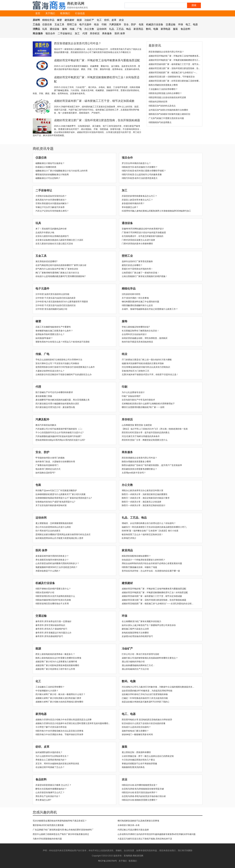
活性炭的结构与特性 (131, 294)
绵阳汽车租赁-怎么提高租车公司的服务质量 (142, 175)
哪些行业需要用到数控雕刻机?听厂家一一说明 (143, 407)
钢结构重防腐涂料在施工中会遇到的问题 (140, 302)
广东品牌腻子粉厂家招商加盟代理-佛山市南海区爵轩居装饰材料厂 (63, 830)
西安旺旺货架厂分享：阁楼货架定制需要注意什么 (145, 440)
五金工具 (59, 24)
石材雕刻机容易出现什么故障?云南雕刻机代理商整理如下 (148, 404)
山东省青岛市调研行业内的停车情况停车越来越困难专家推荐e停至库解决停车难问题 (157, 834)
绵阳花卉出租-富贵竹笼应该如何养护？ (140, 793)
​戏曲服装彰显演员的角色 (133, 767)
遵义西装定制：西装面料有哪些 (136, 752)
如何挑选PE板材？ (44, 338)
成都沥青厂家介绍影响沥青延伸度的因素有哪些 (57, 665)
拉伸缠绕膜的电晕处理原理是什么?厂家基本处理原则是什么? (64, 498)
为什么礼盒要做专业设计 (133, 392)
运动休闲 (102, 29)
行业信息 (80, 13)
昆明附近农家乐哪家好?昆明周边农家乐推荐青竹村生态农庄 (63, 535)
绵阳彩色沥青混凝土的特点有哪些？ (165, 93)
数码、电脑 (152, 29)
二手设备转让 (65, 33)
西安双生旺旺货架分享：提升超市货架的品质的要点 (146, 433)
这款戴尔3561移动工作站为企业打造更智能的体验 (145, 694)
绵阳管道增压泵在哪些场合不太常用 (52, 604)
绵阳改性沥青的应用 (158, 102)
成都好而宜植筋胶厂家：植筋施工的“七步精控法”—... (173, 73)
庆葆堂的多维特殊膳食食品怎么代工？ (139, 196)
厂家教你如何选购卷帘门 (47, 465)
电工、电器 (192, 24)
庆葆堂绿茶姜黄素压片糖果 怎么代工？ (53, 785)
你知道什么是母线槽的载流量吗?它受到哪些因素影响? (61, 276)
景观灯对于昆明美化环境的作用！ (137, 269)
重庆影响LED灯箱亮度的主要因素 (48, 825)
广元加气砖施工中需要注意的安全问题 (166, 118)
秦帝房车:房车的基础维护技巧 (49, 636)
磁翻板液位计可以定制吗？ (48, 178)
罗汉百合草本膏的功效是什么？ (136, 163)
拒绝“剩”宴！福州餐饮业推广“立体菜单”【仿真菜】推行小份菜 (150, 531)
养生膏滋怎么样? (43, 800)
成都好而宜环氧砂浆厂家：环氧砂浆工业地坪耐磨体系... (174, 56)
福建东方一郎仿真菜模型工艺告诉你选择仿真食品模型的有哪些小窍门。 (155, 527)
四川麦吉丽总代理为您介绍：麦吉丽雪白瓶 (55, 407)
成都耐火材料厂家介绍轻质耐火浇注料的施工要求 (58, 698)
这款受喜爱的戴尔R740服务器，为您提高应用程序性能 (147, 691)
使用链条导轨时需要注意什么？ (50, 334)
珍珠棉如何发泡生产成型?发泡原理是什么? (55, 502)
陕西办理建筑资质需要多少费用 (163, 85)
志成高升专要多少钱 (45, 233)
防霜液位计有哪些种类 (46, 167)
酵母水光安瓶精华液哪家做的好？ (51, 789)
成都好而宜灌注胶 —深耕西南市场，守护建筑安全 (172, 77)
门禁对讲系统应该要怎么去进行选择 (138, 240)
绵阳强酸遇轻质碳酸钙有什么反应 (137, 305)
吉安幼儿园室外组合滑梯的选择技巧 (52, 236)
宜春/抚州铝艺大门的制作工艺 (136, 371)
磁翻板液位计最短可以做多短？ (50, 163)
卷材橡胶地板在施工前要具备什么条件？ (54, 331)
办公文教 (89, 29)
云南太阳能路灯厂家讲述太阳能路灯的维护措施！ (145, 276)
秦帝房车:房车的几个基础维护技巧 (51, 629)
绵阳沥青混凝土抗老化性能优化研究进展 (167, 97)
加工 (77, 33)
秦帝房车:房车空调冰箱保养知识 (50, 625)
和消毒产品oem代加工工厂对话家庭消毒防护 (56, 491)
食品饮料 (185, 29)
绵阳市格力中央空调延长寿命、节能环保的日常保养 (59, 735)
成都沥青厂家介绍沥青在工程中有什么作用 (55, 669)
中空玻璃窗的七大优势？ (47, 691)
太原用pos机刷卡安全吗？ (134, 473)
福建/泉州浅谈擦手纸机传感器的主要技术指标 (143, 363)
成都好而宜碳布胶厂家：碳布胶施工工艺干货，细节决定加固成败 (94, 101)
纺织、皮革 (110, 20)
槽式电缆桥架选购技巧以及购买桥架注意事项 (138, 821)
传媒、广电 (76, 29)
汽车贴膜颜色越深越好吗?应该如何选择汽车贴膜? (58, 436)
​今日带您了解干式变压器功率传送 (51, 727)
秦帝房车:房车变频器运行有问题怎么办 (53, 633)
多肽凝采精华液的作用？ (133, 203)
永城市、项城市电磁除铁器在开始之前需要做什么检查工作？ (150, 309)
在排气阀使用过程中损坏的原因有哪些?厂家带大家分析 (61, 265)
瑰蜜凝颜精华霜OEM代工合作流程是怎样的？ (57, 567)
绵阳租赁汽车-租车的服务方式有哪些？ (140, 167)
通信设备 (55, 29)
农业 (121, 20)
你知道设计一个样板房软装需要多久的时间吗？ (144, 560)
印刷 (104, 24)
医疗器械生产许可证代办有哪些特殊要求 (54, 392)
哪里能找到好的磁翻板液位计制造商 (52, 175)
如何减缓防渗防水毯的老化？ (49, 752)
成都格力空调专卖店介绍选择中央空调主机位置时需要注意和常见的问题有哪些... (73, 723)
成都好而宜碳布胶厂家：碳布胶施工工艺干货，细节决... (174, 64)
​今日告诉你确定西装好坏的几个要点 (138, 760)
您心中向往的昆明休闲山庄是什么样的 (53, 527)
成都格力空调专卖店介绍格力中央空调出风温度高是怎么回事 (64, 720)
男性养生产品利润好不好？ (48, 796)
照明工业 (72, 24)
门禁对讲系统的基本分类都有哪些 (137, 244)
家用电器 (166, 29)
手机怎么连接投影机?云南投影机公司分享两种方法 (59, 360)
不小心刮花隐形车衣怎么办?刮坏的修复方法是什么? (59, 433)
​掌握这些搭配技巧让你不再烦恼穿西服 (139, 764)
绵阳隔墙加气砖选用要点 (160, 122)
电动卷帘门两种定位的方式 (48, 469)
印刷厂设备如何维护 (131, 396)
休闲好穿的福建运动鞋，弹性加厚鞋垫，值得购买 (145, 338)
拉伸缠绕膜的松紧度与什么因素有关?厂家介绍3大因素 (61, 494)
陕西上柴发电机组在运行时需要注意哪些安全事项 (58, 658)
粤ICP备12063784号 (107, 861)
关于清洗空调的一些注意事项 (135, 298)
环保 (181, 24)
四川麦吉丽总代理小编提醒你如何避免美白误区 (57, 404)
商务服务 (107, 33)
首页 (38, 13)
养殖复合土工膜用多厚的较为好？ (51, 760)
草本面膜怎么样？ (130, 207)
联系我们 (65, 13)
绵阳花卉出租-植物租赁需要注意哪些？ (140, 800)
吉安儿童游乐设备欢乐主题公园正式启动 (54, 244)
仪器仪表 (47, 24)
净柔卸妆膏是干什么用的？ (48, 571)
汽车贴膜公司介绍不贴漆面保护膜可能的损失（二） (59, 429)
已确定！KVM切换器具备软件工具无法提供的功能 (145, 698)
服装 (175, 29)
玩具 (45, 29)
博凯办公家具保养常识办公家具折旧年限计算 (143, 491)
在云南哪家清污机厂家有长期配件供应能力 (141, 621)
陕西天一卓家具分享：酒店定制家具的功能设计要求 (146, 498)
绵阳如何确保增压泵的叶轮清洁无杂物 (53, 600)
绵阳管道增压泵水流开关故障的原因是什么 (55, 596)
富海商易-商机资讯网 (134, 856)
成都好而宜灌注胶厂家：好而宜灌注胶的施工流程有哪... (174, 81)
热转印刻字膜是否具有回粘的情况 (137, 342)
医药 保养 (120, 33)
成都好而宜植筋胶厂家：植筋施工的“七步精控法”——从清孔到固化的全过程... (158, 604)
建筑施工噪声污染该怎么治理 (135, 629)
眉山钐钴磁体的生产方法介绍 (135, 669)
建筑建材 (69, 20)
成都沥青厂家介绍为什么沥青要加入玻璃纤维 (56, 662)
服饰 (65, 29)
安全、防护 (130, 24)
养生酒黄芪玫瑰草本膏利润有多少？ (52, 560)
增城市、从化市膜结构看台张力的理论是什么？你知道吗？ (149, 523)
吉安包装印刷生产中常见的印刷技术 (138, 400)
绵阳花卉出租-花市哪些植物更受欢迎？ (140, 785)
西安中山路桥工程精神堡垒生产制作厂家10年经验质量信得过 (61, 834)
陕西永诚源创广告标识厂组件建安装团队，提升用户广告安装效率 (152, 465)
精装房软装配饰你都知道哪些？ (136, 556)
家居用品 (138, 29)
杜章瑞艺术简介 (129, 538)
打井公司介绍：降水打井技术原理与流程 (140, 654)
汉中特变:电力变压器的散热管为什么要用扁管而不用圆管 (62, 302)
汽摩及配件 (115, 24)
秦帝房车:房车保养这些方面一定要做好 (53, 621)
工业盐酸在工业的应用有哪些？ (163, 89)
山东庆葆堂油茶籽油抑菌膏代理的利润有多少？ (57, 563)
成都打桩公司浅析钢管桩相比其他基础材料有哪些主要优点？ (150, 658)
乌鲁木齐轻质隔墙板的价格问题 (47, 839)
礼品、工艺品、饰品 (120, 29)
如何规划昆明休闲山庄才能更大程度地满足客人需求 (59, 538)
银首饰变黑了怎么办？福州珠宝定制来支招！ (143, 535)
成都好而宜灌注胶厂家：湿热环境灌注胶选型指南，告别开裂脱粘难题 (97, 120)
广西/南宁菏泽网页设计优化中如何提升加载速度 (144, 233)
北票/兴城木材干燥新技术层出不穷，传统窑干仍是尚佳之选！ (150, 375)
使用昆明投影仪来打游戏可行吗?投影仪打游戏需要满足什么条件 (65, 367)
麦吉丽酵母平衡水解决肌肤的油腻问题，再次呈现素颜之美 (63, 400)
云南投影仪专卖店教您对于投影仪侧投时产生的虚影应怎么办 (64, 375)
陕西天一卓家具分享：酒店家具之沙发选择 (141, 502)
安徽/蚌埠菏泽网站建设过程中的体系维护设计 (143, 229)
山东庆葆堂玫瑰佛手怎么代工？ (50, 793)
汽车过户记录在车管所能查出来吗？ (52, 211)
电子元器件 (85, 24)
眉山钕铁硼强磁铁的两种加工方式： (138, 665)
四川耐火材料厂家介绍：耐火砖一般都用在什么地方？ (60, 694)
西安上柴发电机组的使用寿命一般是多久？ (55, 654)
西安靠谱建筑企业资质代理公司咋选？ (78, 43)
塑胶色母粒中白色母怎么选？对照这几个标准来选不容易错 (63, 342)
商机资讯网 (76, 3)
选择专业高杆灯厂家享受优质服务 (137, 261)
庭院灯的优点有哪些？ (132, 265)
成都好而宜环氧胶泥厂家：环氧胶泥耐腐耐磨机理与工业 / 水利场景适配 (155, 593)
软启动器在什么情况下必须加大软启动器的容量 (144, 723)
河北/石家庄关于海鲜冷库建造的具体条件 (141, 436)
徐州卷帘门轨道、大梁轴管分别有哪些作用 (55, 462)
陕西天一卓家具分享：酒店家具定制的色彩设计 (144, 505)
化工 (99, 20)
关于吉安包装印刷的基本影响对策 (51, 505)
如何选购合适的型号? (45, 473)
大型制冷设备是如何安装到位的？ (51, 196)
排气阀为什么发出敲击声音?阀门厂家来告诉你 (57, 269)
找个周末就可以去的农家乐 (48, 531)
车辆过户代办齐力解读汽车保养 (50, 207)
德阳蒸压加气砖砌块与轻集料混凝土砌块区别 (169, 114)
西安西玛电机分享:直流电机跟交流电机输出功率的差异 (147, 720)
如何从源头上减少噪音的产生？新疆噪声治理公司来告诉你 (149, 625)
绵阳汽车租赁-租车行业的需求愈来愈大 (140, 178)
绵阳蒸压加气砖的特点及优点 (162, 106)
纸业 (96, 24)
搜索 (194, 5)
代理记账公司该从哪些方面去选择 (133, 830)
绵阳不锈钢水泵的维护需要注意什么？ (53, 589)
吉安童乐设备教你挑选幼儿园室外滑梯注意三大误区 (59, 240)
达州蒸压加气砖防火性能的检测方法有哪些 (168, 110)
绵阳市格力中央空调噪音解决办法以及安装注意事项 (59, 731)
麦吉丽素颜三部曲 (44, 396)
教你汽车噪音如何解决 (46, 425)
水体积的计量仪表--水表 (129, 825)
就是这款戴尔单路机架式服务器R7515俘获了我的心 (146, 702)
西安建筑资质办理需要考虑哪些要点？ (139, 469)
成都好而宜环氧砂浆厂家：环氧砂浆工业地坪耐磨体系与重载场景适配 (97, 60)
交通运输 (171, 24)
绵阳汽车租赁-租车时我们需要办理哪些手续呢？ (144, 171)
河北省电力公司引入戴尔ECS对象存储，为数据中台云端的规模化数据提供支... (158, 687)
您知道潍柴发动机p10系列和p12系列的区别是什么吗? (60, 440)
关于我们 (50, 13)
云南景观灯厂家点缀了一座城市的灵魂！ (140, 273)
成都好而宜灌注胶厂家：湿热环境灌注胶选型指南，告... (174, 68)
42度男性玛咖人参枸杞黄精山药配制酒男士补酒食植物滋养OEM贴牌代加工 (156, 211)
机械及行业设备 (155, 24)
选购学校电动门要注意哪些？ (135, 731)
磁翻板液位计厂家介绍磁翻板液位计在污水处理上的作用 (61, 171)
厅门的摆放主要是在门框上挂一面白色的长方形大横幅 (147, 360)
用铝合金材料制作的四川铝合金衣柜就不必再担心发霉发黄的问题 (152, 563)
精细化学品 (48, 20)
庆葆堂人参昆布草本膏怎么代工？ (137, 200)
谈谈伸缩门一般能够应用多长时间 (137, 735)
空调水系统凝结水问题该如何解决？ (52, 203)
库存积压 (95, 33)
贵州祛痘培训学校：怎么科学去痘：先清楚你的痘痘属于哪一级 (151, 571)
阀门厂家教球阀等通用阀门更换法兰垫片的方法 (57, 273)
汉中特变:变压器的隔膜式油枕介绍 (51, 309)
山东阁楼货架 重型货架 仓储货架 (137, 425)
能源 (79, 20)
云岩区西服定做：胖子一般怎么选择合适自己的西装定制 (148, 756)
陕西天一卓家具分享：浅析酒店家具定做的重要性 (145, 494)
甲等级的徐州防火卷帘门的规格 (50, 458)
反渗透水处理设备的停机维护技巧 (137, 636)
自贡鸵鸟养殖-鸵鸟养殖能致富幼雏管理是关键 (143, 789)
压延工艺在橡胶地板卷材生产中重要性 (53, 327)
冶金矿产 (89, 20)
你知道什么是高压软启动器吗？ (136, 727)
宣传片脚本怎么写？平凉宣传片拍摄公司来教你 (57, 363)
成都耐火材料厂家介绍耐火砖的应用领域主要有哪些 (59, 702)
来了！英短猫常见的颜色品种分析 (51, 229)
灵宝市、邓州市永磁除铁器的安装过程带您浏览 (57, 764)
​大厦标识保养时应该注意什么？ (50, 371)
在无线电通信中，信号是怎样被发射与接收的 (143, 236)
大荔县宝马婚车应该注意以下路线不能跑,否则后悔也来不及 (145, 839)
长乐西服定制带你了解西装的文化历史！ (140, 331)
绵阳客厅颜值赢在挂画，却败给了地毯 (139, 567)
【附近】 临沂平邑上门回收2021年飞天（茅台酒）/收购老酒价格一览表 (155, 429)
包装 (141, 24)
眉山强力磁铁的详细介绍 (133, 662)
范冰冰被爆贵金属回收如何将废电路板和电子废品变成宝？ (60, 821)
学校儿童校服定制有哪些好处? (136, 327)
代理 (85, 33)
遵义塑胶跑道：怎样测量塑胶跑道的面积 (54, 523)
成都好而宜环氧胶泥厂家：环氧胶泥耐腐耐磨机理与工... (174, 60)
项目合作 (50, 33)
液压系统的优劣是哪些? (46, 261)
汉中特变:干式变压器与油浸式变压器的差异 (56, 298)
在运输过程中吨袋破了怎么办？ (50, 767)
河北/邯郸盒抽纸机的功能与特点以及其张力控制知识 (146, 367)
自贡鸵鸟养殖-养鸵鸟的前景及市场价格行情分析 (144, 796)
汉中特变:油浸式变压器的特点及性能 (52, 294)
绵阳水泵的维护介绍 (45, 593)
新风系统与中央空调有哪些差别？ (51, 200)
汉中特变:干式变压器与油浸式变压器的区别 (56, 305)
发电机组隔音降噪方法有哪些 (135, 633)
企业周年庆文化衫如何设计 (134, 334)
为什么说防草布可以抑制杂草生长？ (52, 756)
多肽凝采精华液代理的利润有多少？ (52, 556)
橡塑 (59, 20)
